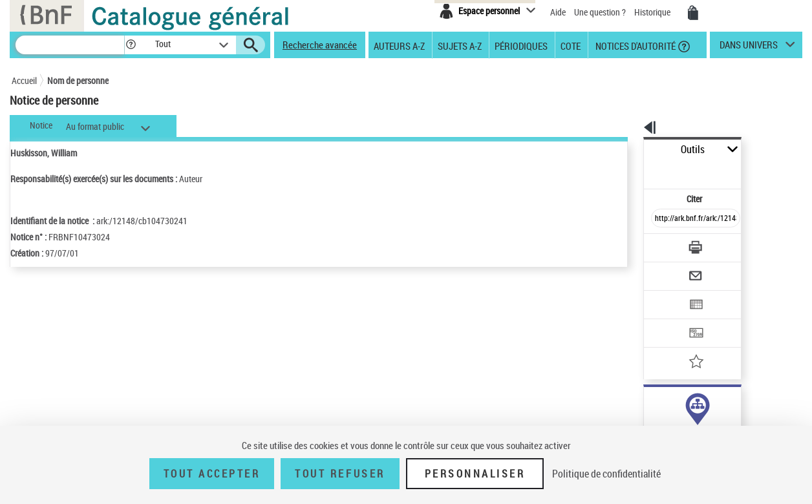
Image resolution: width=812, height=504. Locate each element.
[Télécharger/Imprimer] (662, 219)
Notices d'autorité (635, 45)
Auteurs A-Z (399, 45)
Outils (629, 150)
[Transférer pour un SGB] (665, 295)
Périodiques (521, 45)
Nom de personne (78, 80)
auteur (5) (648, 406)
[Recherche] (70, 45)
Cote (571, 45)
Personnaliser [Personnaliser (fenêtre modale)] (475, 474)
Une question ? (600, 12)
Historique (653, 12)
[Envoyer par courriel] (659, 244)
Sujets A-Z (460, 45)
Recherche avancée (320, 45)
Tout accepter (212, 474)
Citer (639, 170)
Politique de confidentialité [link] (606, 474)
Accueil (24, 80)
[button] (131, 45)
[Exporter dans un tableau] (668, 269)
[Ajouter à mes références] (667, 320)
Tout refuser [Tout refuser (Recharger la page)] (340, 474)
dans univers (749, 48)
